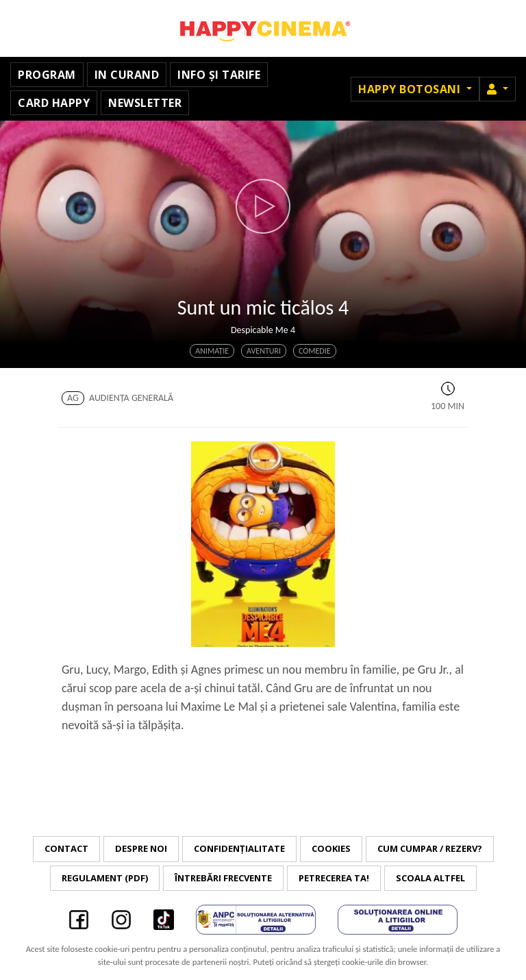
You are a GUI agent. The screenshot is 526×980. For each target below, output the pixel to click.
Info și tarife (219, 75)
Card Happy (54, 103)
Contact (66, 848)
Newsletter (145, 103)
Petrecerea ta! (334, 878)
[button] (498, 89)
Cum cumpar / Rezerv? (430, 848)
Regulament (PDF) (105, 878)
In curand (127, 75)
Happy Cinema (263, 28)
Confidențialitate (239, 848)
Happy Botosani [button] (411, 89)
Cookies (331, 848)
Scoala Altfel (430, 878)
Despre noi (141, 848)
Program (47, 75)
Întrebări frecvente (223, 878)
